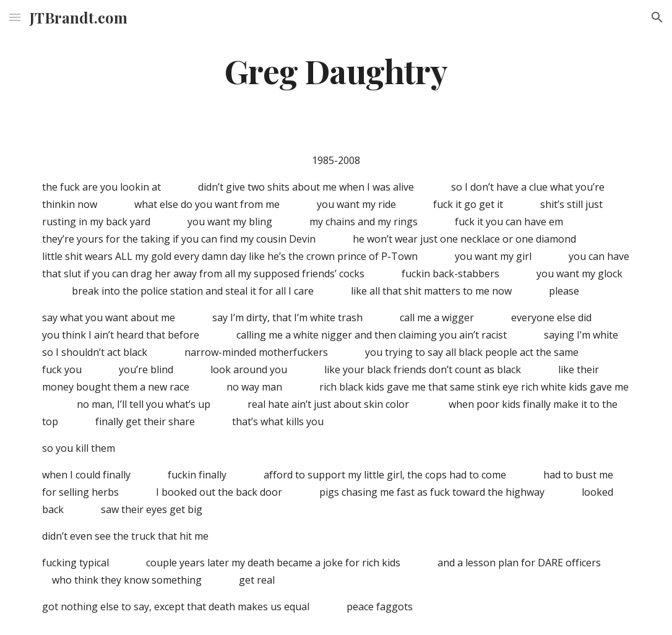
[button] (15, 17)
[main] (336, 70)
